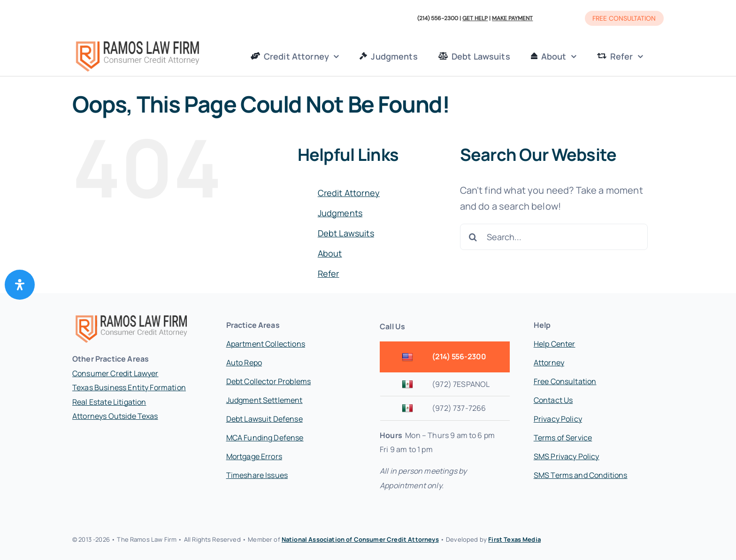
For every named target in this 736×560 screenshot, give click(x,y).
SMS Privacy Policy (567, 456)
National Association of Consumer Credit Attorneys (360, 539)
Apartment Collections (266, 344)
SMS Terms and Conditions (581, 475)
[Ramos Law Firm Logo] (137, 42)
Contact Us (553, 400)
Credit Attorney (349, 193)
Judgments (340, 213)
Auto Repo (244, 363)
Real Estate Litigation (109, 402)
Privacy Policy (558, 419)
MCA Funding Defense (265, 438)
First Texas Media (514, 539)
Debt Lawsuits (346, 233)
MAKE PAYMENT (512, 18)
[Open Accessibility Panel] (20, 285)
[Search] (473, 237)
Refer (329, 273)
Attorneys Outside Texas (115, 416)
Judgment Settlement (264, 400)
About (330, 253)
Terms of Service (563, 438)
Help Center (555, 344)
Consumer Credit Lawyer (115, 373)
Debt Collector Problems (269, 381)
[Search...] (554, 237)
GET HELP (475, 18)
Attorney (549, 363)
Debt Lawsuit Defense (264, 419)
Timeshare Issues (257, 475)
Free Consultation (565, 381)
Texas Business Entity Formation (129, 387)
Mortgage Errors (254, 456)
